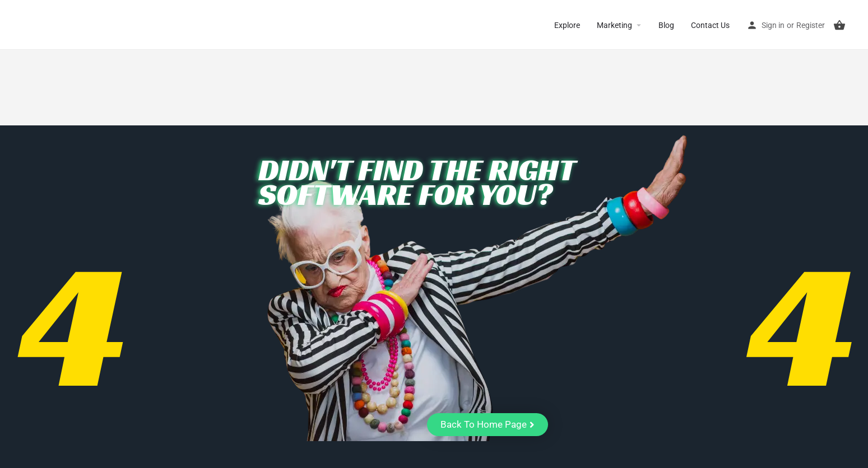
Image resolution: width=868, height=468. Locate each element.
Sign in (773, 25)
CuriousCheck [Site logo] (56, 25)
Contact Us (710, 25)
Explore (567, 25)
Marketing (614, 25)
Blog (666, 25)
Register (811, 25)
